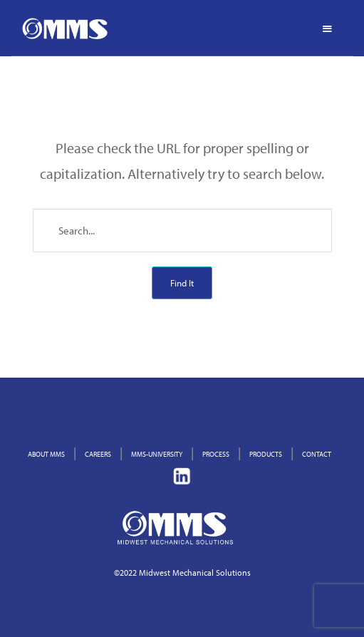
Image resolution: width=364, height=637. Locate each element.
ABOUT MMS (46, 454)
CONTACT (317, 454)
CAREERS (98, 454)
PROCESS (216, 454)
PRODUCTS (266, 454)
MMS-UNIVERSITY (157, 454)
